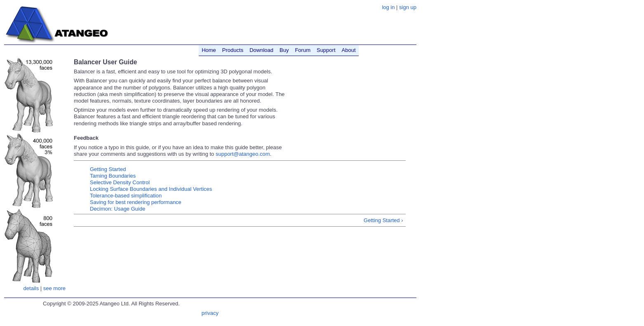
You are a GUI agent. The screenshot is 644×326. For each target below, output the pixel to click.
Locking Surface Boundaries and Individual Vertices (151, 189)
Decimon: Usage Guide (118, 209)
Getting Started (108, 169)
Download (261, 50)
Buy (284, 50)
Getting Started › (383, 220)
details (31, 288)
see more (54, 288)
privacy (210, 313)
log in (388, 7)
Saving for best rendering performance (136, 202)
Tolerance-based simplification (126, 196)
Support (326, 50)
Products (233, 50)
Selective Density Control (120, 182)
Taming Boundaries (113, 176)
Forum (303, 50)
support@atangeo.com (243, 154)
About (349, 50)
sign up (408, 7)
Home (209, 50)
